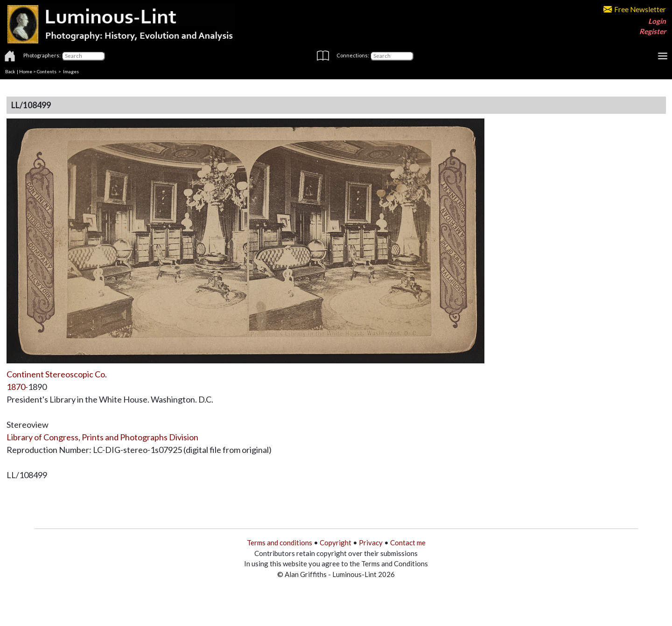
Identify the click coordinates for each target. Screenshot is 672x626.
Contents (47, 71)
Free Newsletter (635, 9)
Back (10, 71)
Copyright (336, 543)
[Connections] (392, 56)
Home (26, 71)
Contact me (408, 543)
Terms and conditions (280, 543)
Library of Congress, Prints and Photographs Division (102, 437)
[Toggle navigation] (663, 56)
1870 (16, 387)
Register (653, 31)
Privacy (371, 543)
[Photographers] (83, 56)
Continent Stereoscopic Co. (57, 374)
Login (657, 21)
